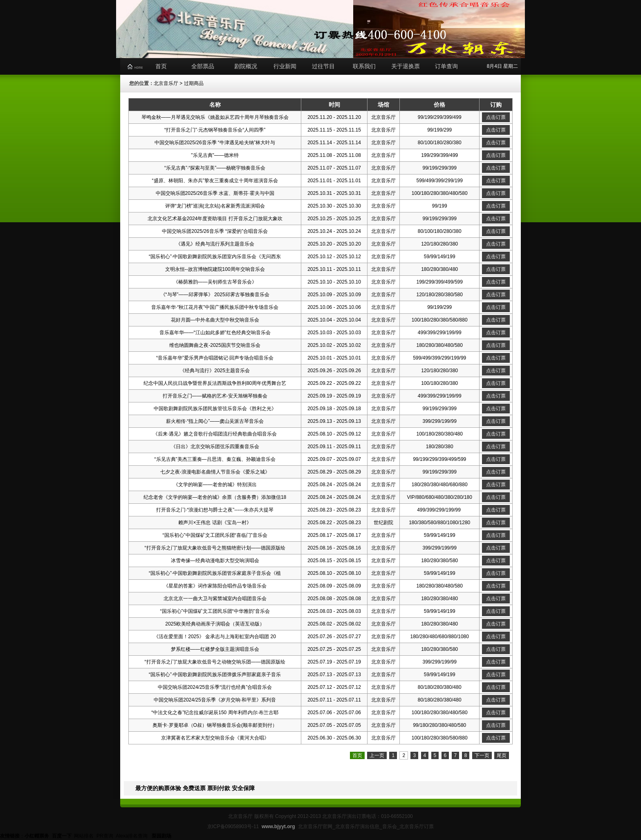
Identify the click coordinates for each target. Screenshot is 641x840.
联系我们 (364, 66)
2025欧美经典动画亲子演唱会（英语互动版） (215, 624)
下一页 (482, 755)
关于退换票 (406, 66)
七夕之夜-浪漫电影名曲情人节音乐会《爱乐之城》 (215, 472)
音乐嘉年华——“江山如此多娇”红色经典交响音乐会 (215, 333)
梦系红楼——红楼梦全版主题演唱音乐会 (215, 649)
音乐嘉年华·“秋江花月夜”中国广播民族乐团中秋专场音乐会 (215, 307)
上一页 (377, 755)
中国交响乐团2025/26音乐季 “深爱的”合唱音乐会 (215, 231)
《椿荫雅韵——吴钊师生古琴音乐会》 (215, 282)
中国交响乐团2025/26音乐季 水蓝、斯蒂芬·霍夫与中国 (215, 193)
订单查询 (446, 66)
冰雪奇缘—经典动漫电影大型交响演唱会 (215, 561)
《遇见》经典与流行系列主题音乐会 (215, 244)
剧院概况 (246, 66)
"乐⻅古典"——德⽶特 (215, 155)
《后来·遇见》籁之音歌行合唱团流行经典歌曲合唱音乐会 (215, 434)
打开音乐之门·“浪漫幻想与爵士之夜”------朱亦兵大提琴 (215, 510)
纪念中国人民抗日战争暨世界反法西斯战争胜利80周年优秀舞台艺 (215, 383)
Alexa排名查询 (132, 836)
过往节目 (323, 66)
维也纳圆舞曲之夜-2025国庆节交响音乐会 (215, 345)
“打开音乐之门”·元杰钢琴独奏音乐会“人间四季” (215, 130)
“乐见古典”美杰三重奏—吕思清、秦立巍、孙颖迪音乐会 (215, 459)
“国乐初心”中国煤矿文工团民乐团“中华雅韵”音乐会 (215, 611)
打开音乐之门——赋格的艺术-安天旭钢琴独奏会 (215, 396)
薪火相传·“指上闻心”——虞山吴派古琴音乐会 (215, 421)
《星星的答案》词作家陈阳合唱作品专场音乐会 (215, 586)
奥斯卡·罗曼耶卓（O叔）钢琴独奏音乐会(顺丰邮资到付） (215, 725)
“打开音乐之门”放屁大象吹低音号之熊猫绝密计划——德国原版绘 (215, 548)
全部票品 (203, 66)
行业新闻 (285, 66)
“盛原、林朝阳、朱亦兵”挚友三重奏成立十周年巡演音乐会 (215, 181)
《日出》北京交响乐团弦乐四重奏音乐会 (215, 447)
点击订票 (496, 117)
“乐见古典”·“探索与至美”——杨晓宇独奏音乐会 (215, 168)
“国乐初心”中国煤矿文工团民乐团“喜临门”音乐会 (215, 535)
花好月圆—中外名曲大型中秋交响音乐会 (215, 320)
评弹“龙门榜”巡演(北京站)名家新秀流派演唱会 (215, 206)
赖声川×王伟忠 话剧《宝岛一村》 (215, 523)
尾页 (502, 755)
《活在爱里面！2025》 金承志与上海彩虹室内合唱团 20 (215, 637)
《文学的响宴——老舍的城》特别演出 (215, 485)
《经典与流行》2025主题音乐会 (215, 371)
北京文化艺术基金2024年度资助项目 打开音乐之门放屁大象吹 (215, 219)
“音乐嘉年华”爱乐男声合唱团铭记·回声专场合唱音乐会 (215, 358)
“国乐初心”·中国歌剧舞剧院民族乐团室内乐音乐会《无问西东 (215, 257)
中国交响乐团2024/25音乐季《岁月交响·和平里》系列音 (215, 700)
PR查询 (105, 836)
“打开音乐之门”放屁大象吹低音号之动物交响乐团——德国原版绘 (215, 662)
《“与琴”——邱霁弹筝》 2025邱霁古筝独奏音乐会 (215, 295)
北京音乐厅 (166, 83)
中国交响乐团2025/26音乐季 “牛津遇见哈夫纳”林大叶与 (215, 143)
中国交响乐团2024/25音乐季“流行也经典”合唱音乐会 (215, 687)
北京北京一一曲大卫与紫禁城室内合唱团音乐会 (215, 599)
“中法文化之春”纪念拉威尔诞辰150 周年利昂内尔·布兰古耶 (215, 713)
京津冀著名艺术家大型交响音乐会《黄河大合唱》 (215, 738)
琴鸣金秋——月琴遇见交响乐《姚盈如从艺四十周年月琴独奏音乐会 (215, 117)
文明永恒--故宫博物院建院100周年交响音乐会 (215, 269)
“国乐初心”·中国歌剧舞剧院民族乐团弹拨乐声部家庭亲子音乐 (215, 675)
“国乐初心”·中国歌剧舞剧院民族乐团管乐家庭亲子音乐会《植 (215, 573)
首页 (161, 66)
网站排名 (84, 836)
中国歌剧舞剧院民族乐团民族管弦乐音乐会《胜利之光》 (215, 409)
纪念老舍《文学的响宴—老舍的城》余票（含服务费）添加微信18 (215, 497)
